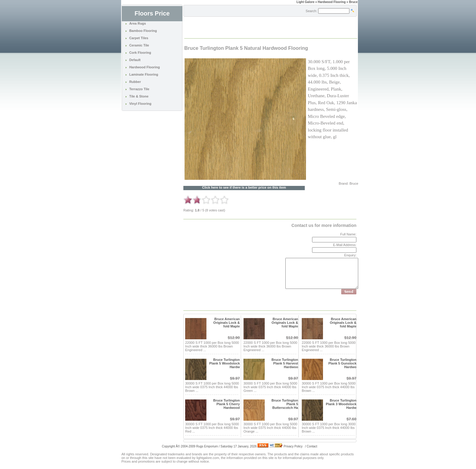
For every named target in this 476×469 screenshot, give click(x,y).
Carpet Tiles (139, 38)
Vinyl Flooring (140, 104)
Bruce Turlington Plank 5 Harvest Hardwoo (285, 363)
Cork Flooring (140, 53)
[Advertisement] (256, 27)
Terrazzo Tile (139, 89)
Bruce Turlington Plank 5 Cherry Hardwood (226, 404)
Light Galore (306, 2)
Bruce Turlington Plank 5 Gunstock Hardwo (342, 363)
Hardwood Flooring (145, 67)
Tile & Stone (139, 96)
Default (135, 60)
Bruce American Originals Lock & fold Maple (227, 323)
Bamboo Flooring (143, 31)
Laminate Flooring (144, 74)
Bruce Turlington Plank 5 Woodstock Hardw (224, 363)
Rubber (135, 82)
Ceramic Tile (139, 45)
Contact (312, 446)
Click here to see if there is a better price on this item (244, 188)
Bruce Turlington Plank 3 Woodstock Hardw (341, 404)
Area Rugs (138, 23)
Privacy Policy (293, 446)
